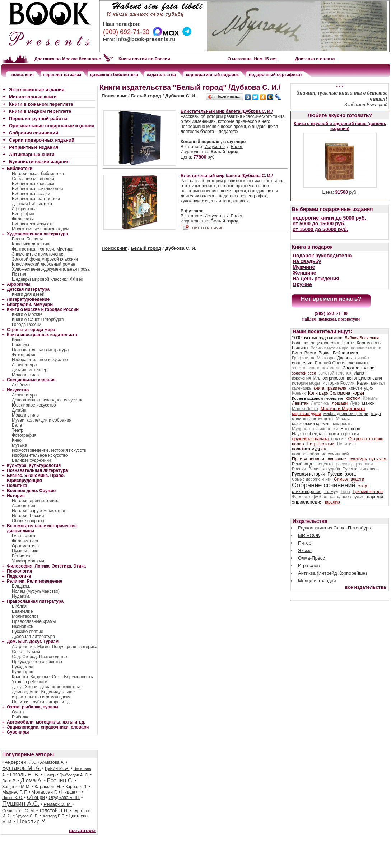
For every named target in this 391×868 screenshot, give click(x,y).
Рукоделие (22, 667)
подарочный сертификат (275, 75)
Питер (305, 543)
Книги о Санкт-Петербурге (38, 320)
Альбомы (21, 385)
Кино (17, 340)
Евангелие (22, 611)
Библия (19, 606)
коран (358, 393)
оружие (338, 439)
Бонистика (22, 556)
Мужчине (304, 267)
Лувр (355, 403)
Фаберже (301, 497)
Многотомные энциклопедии (40, 229)
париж (298, 444)
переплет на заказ (62, 75)
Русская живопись (361, 469)
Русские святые (27, 632)
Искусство (215, 147)
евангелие (302, 363)
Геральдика (24, 536)
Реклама (20, 345)
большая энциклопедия (315, 343)
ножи (334, 434)
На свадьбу (307, 261)
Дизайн (19, 410)
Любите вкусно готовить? (340, 115)
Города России (27, 325)
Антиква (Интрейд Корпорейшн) (332, 573)
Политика (346, 444)
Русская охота (342, 474)
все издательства (366, 587)
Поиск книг (114, 96)
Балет (237, 147)
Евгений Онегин (331, 363)
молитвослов (304, 419)
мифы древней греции (346, 414)
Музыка (19, 445)
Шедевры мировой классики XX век (47, 279)
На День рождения (316, 279)
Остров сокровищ (366, 439)
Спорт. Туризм (26, 652)
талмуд (331, 492)
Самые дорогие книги (312, 479)
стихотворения (307, 492)
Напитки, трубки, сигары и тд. (41, 702)
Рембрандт (303, 464)
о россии (350, 434)
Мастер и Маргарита (343, 408)
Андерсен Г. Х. (21, 762)
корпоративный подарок (212, 75)
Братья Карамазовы (361, 343)
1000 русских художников (317, 338)
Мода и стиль (25, 375)
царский (375, 497)
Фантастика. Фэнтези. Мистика (43, 249)
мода (376, 414)
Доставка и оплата (315, 59)
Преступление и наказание (319, 459)
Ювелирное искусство (34, 405)
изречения (301, 378)
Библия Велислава (362, 338)
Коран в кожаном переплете (318, 398)
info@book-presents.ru (146, 39)
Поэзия (19, 274)
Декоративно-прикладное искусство (48, 400)
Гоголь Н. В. (25, 774)
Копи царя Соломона (329, 393)
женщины (359, 363)
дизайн (362, 358)
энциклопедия (307, 502)
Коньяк (299, 393)
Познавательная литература (40, 350)
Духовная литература (33, 637)
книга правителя (330, 388)
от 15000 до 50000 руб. (320, 229)
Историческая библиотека (38, 174)
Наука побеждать (309, 434)
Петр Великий (320, 444)
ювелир (332, 502)
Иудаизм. (21, 596)
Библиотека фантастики (36, 199)
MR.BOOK (309, 535)
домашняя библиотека (114, 75)
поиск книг (23, 75)
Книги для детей (28, 294)
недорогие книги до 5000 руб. (329, 218)
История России (28, 516)
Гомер (50, 775)
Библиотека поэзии (31, 194)
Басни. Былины (27, 239)
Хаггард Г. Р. (54, 816)
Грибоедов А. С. (74, 775)
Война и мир (345, 353)
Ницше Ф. (71, 792)
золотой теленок (335, 373)
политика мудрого (310, 449)
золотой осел (304, 373)
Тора (345, 492)
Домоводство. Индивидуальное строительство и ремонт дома (43, 694)
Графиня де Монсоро (313, 358)
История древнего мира (36, 501)
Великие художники (31, 460)
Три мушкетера (368, 492)
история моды (306, 383)
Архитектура (24, 365)
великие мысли (366, 348)
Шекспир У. (31, 821)
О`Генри (36, 797)
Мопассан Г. (44, 792)
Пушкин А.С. (21, 804)
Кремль (371, 398)
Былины (300, 348)
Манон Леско (305, 409)
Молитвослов (25, 616)
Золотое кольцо (359, 368)
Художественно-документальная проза (51, 269)
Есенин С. (60, 780)
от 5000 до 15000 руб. (319, 224)
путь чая (378, 459)
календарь (302, 388)
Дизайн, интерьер (30, 370)
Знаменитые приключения (38, 254)
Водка (325, 353)
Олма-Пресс (311, 558)
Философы (23, 219)
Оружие (302, 284)
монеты (326, 419)
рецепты (325, 464)
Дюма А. (32, 780)
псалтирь (357, 459)
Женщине (304, 273)
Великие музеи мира (329, 348)
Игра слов (309, 566)
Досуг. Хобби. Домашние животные (47, 687)
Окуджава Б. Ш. (64, 798)
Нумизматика (25, 551)
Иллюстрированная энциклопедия (348, 378)
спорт (363, 486)
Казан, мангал (371, 383)
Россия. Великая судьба (316, 469)
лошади (340, 403)
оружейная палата (310, 439)
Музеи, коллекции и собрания (42, 420)
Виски (310, 353)
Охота (18, 712)
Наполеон (350, 429)
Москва (343, 419)
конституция (361, 388)
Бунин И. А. (57, 768)
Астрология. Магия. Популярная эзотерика (55, 647)
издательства (161, 75)
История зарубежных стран (39, 511)
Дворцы (345, 358)
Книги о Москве (27, 314)
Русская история (309, 474)
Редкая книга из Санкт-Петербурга (335, 528)
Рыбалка (21, 717)
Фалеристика (25, 541)
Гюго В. (9, 781)
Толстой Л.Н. (54, 810)
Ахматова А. (53, 762)
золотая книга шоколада (316, 368)
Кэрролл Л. (76, 787)
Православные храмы (34, 621)
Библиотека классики (33, 184)
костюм (353, 398)
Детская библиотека (32, 204)
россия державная (354, 464)
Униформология (28, 561)
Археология (24, 506)
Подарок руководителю (322, 256)
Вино (297, 353)
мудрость (342, 424)
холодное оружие (347, 497)
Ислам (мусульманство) (36, 591)
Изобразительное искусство (40, 360)
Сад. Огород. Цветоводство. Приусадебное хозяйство (40, 659)
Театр (18, 430)
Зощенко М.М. (16, 787)
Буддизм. (21, 586)
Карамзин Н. (48, 787)
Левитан (300, 403)
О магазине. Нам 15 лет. (253, 59)
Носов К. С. (13, 798)
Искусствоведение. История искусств (49, 450)
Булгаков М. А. (22, 768)
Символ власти (349, 479)
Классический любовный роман (43, 264)
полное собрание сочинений (320, 454)
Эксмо (305, 550)
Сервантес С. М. (19, 811)
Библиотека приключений (38, 189)
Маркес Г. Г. (15, 792)
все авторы (82, 830)
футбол (320, 497)
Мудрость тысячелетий (315, 429)
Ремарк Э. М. (58, 804)
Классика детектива (32, 244)
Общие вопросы (28, 521)
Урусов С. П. (27, 816)
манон (369, 403)
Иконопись (22, 626)
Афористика (24, 209)
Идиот (360, 373)
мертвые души (306, 414)
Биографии (23, 214)
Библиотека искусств (33, 224)
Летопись (320, 403)
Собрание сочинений (33, 179)
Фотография (24, 355)
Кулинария (23, 672)
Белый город (146, 96)
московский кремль (311, 424)
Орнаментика (25, 546)
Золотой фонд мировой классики (45, 259)
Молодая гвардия (317, 581)
